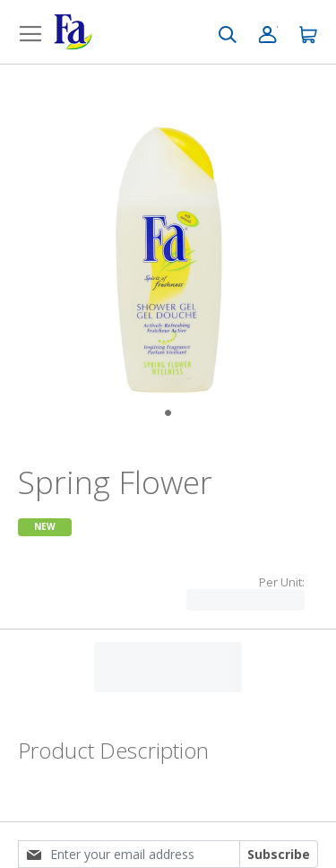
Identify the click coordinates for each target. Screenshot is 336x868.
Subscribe (279, 854)
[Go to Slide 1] (168, 413)
